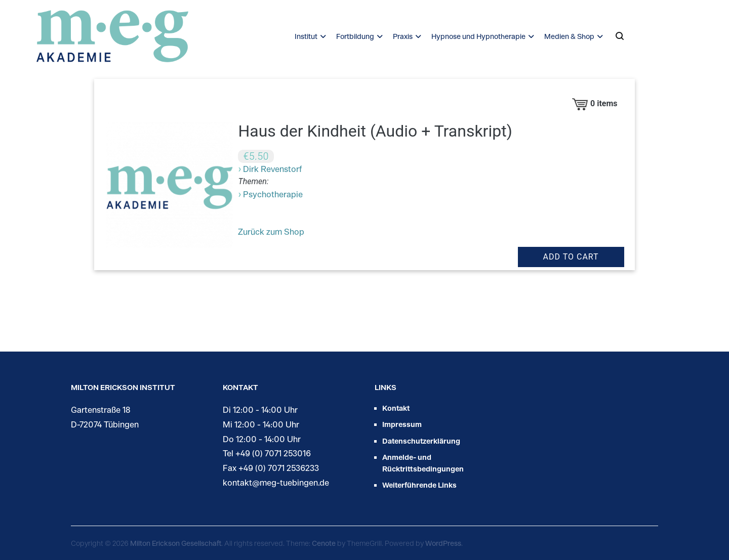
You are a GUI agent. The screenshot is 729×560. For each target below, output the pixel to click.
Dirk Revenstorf (272, 169)
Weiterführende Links (419, 485)
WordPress (443, 543)
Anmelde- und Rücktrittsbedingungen (423, 463)
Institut (306, 36)
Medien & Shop (569, 36)
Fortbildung (355, 36)
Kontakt (396, 408)
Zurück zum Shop (271, 231)
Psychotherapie (273, 194)
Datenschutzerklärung (421, 441)
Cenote (324, 543)
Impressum (402, 424)
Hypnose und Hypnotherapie (478, 36)
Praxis (403, 36)
